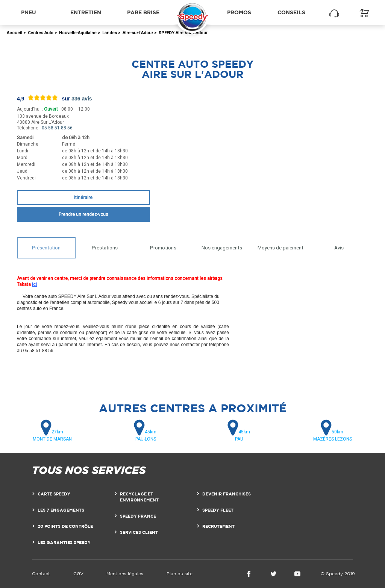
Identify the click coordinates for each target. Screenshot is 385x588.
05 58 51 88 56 (57, 128)
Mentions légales (125, 574)
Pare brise (143, 12)
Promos (239, 12)
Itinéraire (83, 198)
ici (34, 284)
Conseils (291, 12)
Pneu (29, 12)
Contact (41, 574)
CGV (78, 574)
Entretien (86, 12)
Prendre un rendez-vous (83, 214)
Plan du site (180, 574)
